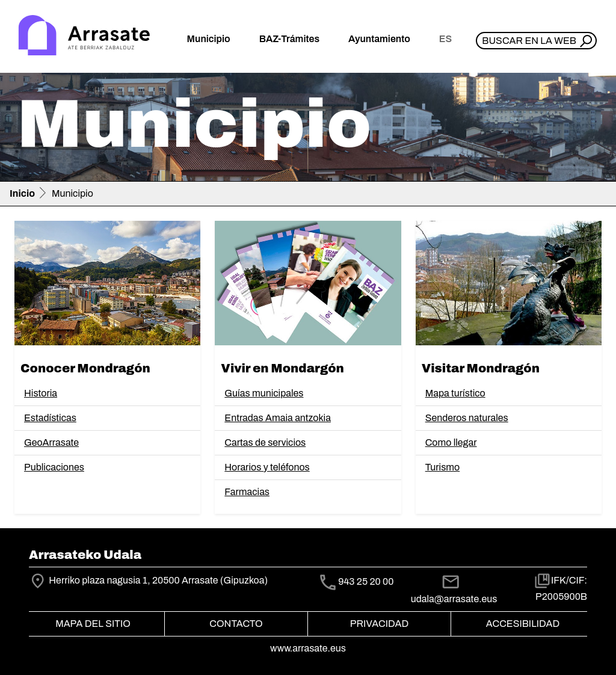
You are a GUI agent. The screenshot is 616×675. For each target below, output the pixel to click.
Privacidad (379, 624)
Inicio (22, 193)
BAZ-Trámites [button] (289, 39)
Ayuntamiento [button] (379, 39)
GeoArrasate (51, 442)
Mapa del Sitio (93, 624)
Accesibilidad (523, 624)
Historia (41, 393)
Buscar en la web (529, 41)
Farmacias (247, 492)
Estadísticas (50, 418)
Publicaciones (54, 467)
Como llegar (451, 442)
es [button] (445, 39)
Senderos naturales (467, 418)
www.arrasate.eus (308, 648)
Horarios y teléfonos (267, 467)
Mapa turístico (455, 393)
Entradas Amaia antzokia (278, 418)
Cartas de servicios (265, 442)
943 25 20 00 (366, 581)
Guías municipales (264, 393)
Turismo (443, 467)
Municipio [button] (209, 39)
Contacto (236, 624)
